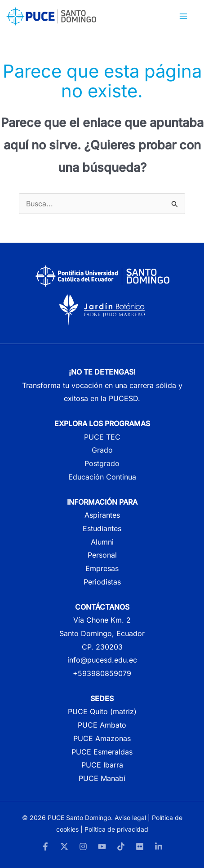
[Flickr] (140, 846)
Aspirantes (102, 515)
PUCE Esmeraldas (102, 752)
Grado (102, 450)
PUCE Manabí (102, 778)
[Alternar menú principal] (183, 16)
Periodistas (102, 582)
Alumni (102, 542)
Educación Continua (102, 477)
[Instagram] (83, 846)
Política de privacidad (116, 829)
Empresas (102, 568)
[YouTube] (102, 846)
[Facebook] (45, 846)
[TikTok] (121, 846)
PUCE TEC (102, 437)
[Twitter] (64, 846)
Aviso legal (130, 818)
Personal (102, 555)
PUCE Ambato (102, 725)
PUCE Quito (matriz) (102, 711)
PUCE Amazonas (102, 738)
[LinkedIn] (159, 846)
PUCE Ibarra (102, 765)
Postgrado (102, 463)
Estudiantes (102, 528)
